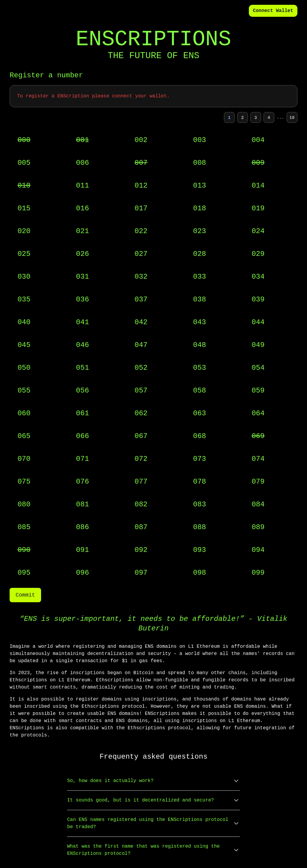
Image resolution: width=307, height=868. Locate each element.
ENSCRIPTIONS (153, 40)
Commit (25, 595)
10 (292, 118)
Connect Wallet (273, 11)
